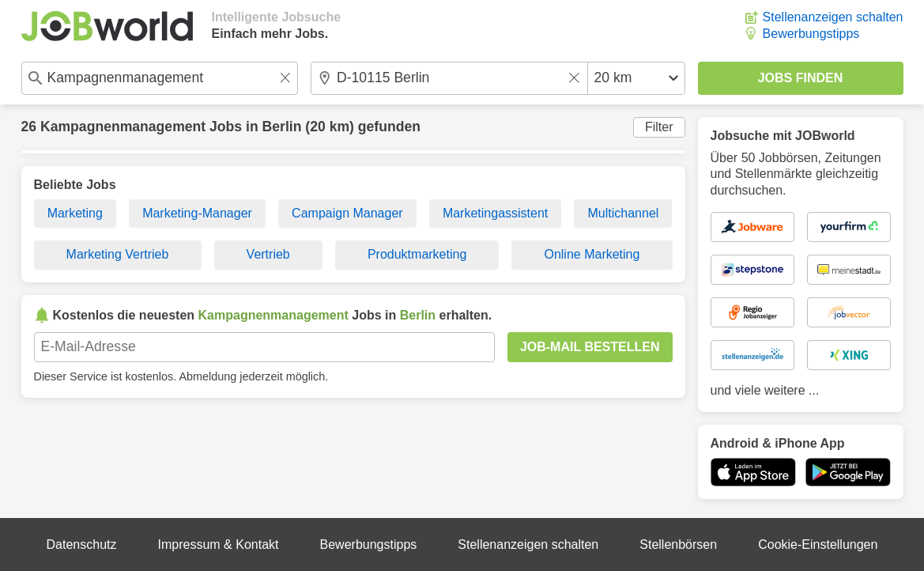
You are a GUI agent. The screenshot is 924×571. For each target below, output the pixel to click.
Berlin (282, 127)
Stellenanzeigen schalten (833, 17)
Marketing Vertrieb (118, 254)
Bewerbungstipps (811, 34)
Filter (659, 127)
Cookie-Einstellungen (818, 545)
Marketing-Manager (197, 213)
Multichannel (624, 213)
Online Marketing (592, 254)
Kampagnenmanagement (123, 127)
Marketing (75, 213)
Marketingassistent (495, 213)
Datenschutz (82, 545)
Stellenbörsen (678, 545)
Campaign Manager (347, 213)
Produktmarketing (417, 254)
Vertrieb (268, 254)
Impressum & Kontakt (219, 545)
